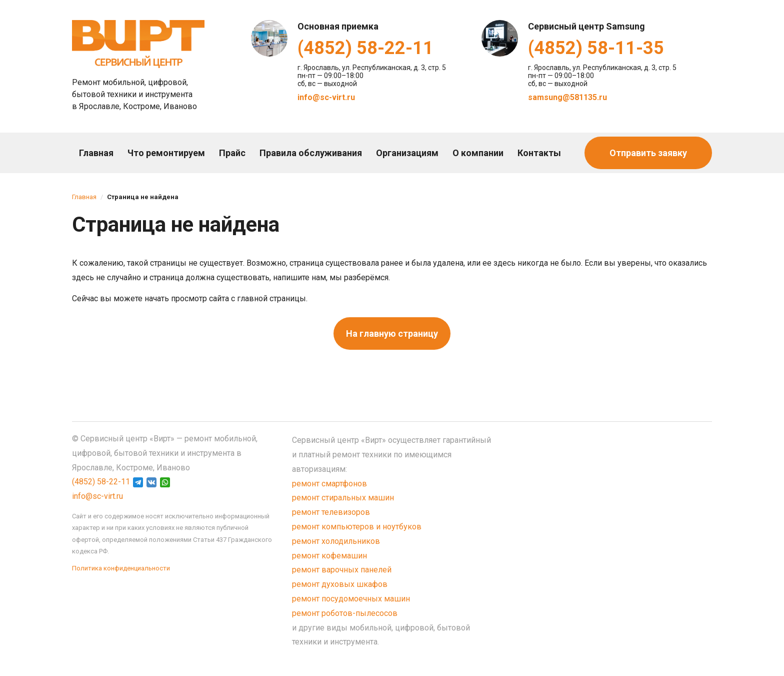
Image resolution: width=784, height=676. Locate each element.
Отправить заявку (648, 153)
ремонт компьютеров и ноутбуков (357, 527)
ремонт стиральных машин (343, 498)
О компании (478, 153)
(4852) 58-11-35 (596, 48)
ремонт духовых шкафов (340, 584)
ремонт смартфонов (329, 484)
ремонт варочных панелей (342, 570)
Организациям (407, 153)
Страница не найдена (143, 197)
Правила (311, 153)
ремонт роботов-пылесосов (345, 613)
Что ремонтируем (166, 153)
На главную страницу (392, 333)
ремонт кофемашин (329, 556)
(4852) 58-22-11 (365, 48)
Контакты (539, 153)
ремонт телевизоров (331, 512)
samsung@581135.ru (567, 97)
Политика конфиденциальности (121, 568)
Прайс (232, 153)
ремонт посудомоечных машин (351, 599)
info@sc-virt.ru (326, 97)
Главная (96, 153)
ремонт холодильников (336, 541)
